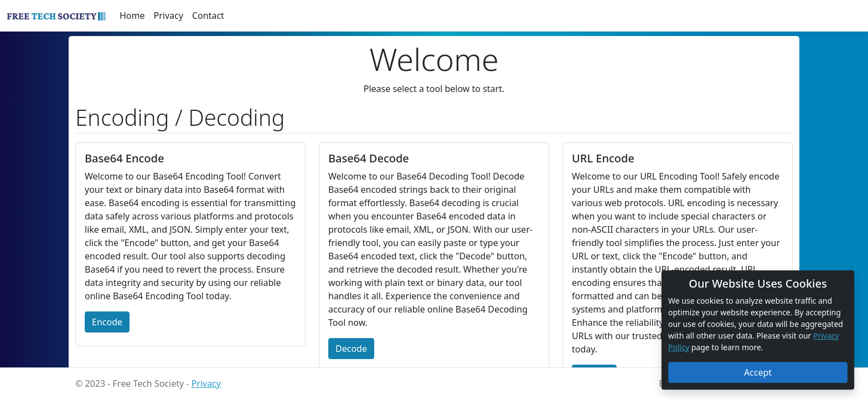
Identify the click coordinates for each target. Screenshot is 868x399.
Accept (758, 372)
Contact (208, 16)
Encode (107, 322)
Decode (351, 349)
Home (132, 16)
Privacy (169, 16)
